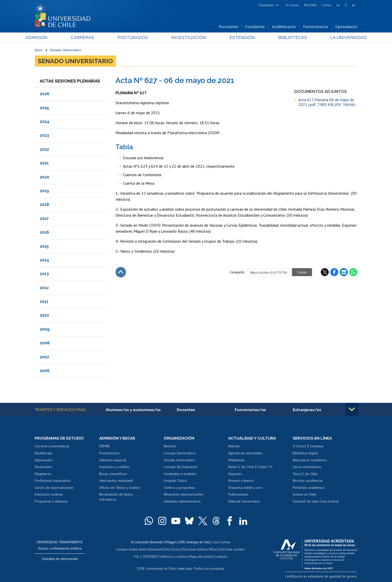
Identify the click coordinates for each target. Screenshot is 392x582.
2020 (44, 177)
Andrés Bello (139, 550)
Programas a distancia (51, 502)
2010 (44, 316)
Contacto (220, 557)
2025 (44, 108)
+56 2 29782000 (145, 557)
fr (346, 5)
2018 (44, 205)
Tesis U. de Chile (305, 474)
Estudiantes (255, 27)
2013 (44, 274)
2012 (44, 288)
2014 (44, 261)
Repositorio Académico (310, 461)
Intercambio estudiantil (116, 481)
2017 (44, 219)
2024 (44, 122)
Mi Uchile (310, 5)
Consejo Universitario (180, 454)
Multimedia (236, 461)
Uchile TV (265, 467)
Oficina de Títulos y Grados (119, 488)
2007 (44, 357)
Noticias (234, 447)
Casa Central (221, 543)
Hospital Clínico (175, 481)
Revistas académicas (308, 481)
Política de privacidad (208, 568)
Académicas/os (284, 27)
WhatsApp (353, 273)
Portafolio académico (309, 488)
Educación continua (49, 495)
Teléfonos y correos (173, 557)
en (338, 5)
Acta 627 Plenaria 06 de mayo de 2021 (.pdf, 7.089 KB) (327, 103)
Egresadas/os (346, 27)
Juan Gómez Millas (203, 550)
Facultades (267, 5)
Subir (121, 273)
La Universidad (339, 38)
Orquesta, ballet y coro (245, 488)
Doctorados (43, 467)
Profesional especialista (53, 481)
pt (353, 5)
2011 (44, 302)
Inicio (39, 50)
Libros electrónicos (307, 467)
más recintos (235, 550)
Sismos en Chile (305, 495)
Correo (327, 5)
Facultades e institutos (180, 474)
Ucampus (317, 447)
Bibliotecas (286, 38)
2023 (44, 136)
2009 (45, 330)
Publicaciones (238, 495)
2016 (44, 233)
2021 (44, 164)
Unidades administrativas (182, 502)
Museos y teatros (241, 481)
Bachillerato (44, 454)
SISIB (141, 568)
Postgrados (136, 38)
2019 (44, 191)
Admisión (46, 38)
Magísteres (43, 474)
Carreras (89, 38)
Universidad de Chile (161, 568)
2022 (44, 150)
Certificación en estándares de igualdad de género (322, 577)
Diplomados (44, 461)
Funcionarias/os (316, 27)
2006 (45, 371)
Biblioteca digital (305, 454)
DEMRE (104, 447)
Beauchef (157, 550)
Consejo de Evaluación (181, 467)
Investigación (188, 38)
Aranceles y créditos (114, 467)
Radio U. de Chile (241, 467)
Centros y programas (179, 488)
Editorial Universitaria (244, 502)
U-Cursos (292, 5)
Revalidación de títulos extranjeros (116, 498)
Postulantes (228, 27)
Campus (123, 550)
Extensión (238, 38)
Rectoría (170, 447)
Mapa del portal (200, 557)
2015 (44, 247)
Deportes (235, 474)
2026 (44, 94)
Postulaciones (109, 454)
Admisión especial (113, 461)
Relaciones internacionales (183, 495)
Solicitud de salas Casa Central (316, 502)
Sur (221, 550)
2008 (45, 343)
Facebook (334, 273)
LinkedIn (344, 273)
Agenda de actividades (245, 454)
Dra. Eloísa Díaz (177, 550)
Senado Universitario (66, 50)
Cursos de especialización (54, 488)
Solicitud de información (60, 560)
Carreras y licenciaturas (52, 447)
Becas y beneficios (113, 474)
